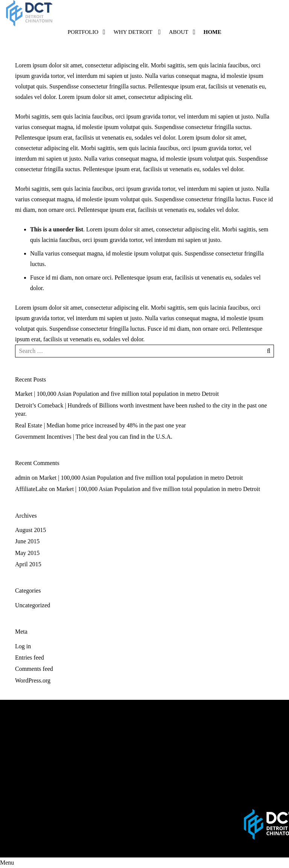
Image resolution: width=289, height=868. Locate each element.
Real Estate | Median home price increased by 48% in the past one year (100, 425)
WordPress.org (33, 680)
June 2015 (27, 541)
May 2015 (27, 553)
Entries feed (30, 657)
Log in (23, 646)
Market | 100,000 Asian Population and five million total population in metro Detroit (117, 394)
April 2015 (28, 564)
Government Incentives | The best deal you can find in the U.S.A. (94, 437)
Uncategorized (33, 605)
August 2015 (30, 530)
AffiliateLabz (31, 489)
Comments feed (34, 669)
